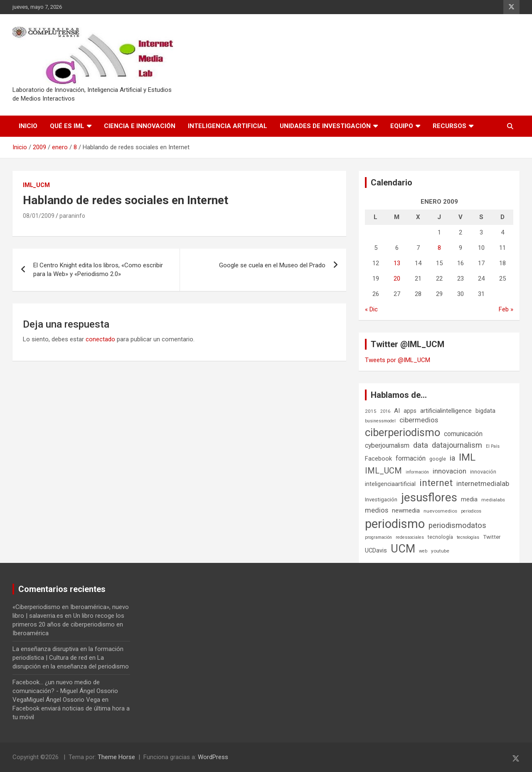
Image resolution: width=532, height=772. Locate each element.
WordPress (213, 757)
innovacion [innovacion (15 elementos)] (449, 471)
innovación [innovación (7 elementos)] (483, 472)
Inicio (28, 126)
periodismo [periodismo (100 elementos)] (395, 524)
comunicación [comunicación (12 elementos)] (463, 434)
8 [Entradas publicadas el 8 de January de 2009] (439, 248)
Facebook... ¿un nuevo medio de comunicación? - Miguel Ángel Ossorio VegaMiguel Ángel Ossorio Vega (65, 691)
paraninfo (72, 216)
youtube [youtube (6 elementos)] (440, 551)
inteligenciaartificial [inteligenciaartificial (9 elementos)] (390, 484)
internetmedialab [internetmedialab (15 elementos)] (483, 483)
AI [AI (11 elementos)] (397, 411)
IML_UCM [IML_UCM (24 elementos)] (383, 471)
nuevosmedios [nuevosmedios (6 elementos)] (440, 511)
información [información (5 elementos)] (417, 472)
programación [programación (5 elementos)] (378, 537)
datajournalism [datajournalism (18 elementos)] (457, 445)
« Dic (371, 309)
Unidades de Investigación (325, 126)
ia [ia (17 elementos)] (452, 458)
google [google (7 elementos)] (438, 459)
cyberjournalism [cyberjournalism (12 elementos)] (387, 445)
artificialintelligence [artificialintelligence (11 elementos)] (446, 411)
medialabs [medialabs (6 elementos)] (493, 500)
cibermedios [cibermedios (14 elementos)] (419, 420)
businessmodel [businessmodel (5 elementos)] (380, 421)
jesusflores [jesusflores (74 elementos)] (429, 497)
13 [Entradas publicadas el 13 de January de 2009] (397, 263)
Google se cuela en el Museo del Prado (272, 265)
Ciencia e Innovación (140, 126)
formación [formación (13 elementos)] (411, 458)
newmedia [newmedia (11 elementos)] (406, 511)
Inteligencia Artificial (228, 126)
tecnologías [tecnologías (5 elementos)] (468, 537)
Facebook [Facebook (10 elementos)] (378, 459)
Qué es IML (67, 126)
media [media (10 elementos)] (469, 499)
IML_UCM (36, 185)
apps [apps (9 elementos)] (410, 411)
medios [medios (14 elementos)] (377, 510)
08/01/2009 (39, 216)
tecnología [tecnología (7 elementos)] (440, 537)
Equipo (402, 126)
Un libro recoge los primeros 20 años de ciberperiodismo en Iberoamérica (68, 624)
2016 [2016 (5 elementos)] (385, 411)
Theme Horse (116, 757)
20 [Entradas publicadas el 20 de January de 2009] (397, 279)
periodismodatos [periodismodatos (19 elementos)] (457, 525)
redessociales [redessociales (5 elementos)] (410, 537)
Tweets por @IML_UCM (398, 360)
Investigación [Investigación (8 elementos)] (381, 499)
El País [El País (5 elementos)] (493, 446)
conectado (100, 339)
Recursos (449, 126)
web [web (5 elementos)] (423, 551)
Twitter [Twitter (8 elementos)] (492, 537)
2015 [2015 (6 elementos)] (371, 411)
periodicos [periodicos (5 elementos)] (471, 511)
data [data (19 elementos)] (421, 445)
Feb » (506, 309)
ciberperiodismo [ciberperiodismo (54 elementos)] (403, 432)
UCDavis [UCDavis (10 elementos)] (376, 550)
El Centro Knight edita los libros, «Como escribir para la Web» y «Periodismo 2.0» (98, 270)
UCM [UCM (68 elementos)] (403, 549)
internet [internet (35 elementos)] (436, 483)
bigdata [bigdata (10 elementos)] (485, 411)
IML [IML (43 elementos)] (467, 457)
